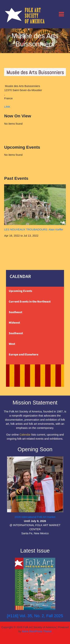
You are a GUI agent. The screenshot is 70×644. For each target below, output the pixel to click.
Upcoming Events (20, 291)
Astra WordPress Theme (37, 631)
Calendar (25, 435)
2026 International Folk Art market (35, 517)
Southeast (15, 312)
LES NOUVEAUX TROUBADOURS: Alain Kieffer (34, 230)
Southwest (16, 333)
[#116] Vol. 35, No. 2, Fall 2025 (35, 616)
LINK (7, 107)
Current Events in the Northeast (30, 302)
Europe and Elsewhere (24, 355)
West (12, 344)
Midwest (14, 323)
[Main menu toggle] (61, 14)
